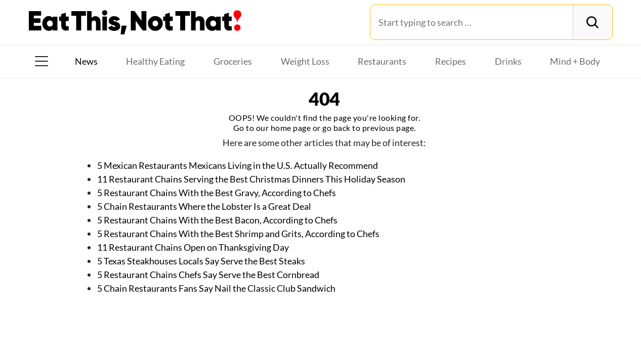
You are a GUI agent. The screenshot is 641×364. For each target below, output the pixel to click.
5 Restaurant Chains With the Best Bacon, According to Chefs (217, 220)
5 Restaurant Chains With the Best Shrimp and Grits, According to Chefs (238, 234)
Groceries (233, 61)
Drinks (508, 61)
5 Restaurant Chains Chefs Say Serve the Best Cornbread (208, 275)
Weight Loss (305, 61)
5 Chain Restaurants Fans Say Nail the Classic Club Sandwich (216, 288)
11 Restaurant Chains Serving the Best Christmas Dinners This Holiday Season (251, 179)
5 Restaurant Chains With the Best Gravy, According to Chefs (217, 193)
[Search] (592, 22)
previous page (388, 128)
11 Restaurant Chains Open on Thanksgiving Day (193, 247)
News (86, 61)
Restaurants (382, 61)
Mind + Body (575, 61)
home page (291, 128)
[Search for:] (472, 22)
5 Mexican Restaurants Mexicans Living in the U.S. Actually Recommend (238, 165)
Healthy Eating (155, 61)
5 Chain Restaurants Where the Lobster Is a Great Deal (204, 206)
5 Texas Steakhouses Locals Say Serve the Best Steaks (201, 261)
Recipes (451, 61)
